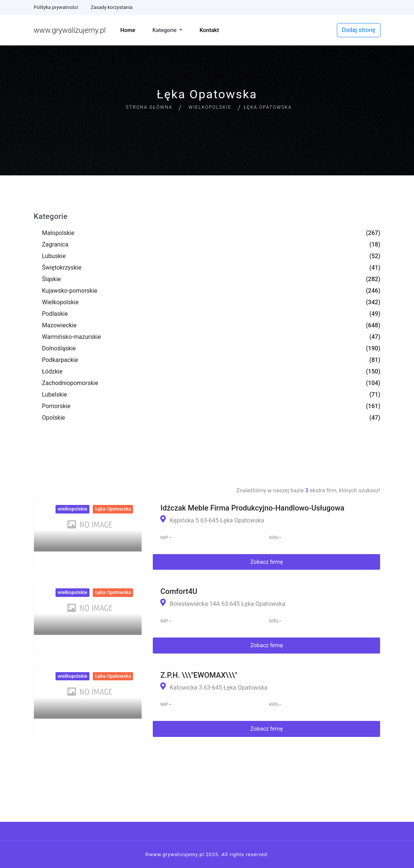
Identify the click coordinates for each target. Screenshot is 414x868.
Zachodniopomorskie (70, 383)
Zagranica (55, 244)
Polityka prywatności (56, 7)
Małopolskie (58, 233)
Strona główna (149, 107)
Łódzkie (52, 371)
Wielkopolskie (210, 107)
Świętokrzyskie (62, 268)
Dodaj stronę (358, 30)
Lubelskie (55, 395)
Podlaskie (55, 314)
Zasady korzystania (111, 7)
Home (128, 30)
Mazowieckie (59, 325)
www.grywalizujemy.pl (70, 30)
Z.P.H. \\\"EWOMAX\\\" (199, 675)
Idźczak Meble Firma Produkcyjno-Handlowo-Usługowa (252, 508)
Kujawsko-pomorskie (70, 291)
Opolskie (54, 418)
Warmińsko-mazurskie (72, 337)
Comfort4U (179, 591)
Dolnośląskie (59, 348)
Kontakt (209, 30)
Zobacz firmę (267, 562)
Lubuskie (54, 256)
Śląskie (52, 279)
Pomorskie (56, 406)
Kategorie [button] (165, 30)
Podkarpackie (60, 360)
